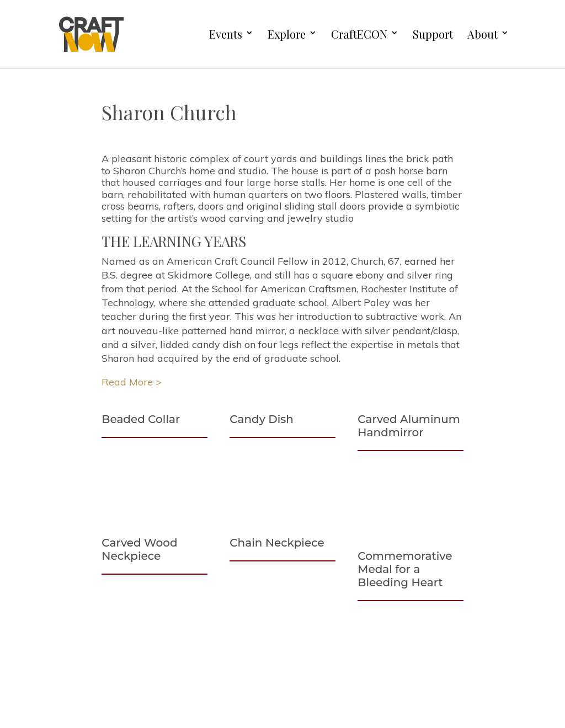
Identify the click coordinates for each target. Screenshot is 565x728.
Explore (287, 34)
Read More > (132, 382)
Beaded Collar (141, 419)
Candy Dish (262, 419)
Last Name (392, 689)
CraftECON (359, 34)
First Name (393, 651)
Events (226, 34)
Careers (74, 665)
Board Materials (94, 706)
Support (433, 34)
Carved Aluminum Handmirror (409, 426)
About (483, 34)
